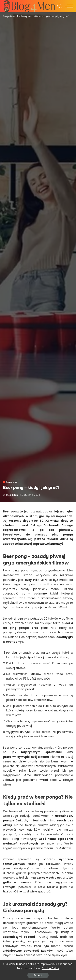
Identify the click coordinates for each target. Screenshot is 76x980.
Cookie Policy (50, 968)
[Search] (59, 6)
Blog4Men (12, 495)
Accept (38, 975)
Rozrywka (12, 482)
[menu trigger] (68, 6)
